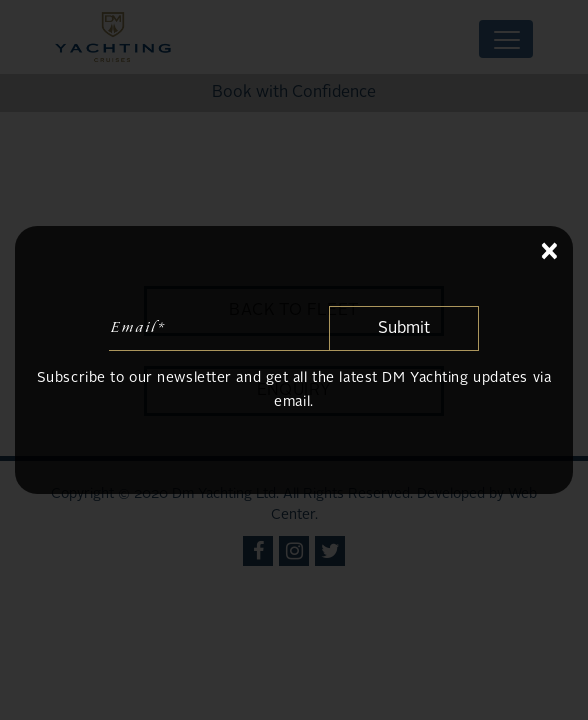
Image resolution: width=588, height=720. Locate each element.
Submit (404, 329)
